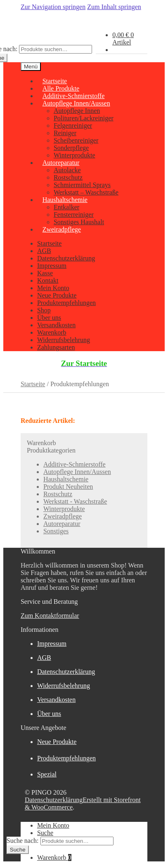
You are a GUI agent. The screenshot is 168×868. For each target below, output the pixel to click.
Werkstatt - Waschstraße (75, 501)
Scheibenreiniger (76, 140)
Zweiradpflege (62, 229)
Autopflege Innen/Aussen (76, 103)
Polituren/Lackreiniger (84, 118)
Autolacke (67, 170)
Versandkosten (56, 325)
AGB (44, 251)
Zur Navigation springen (53, 7)
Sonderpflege (71, 148)
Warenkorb (52, 332)
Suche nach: (23, 841)
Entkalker (66, 207)
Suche (45, 833)
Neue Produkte (57, 295)
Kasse (45, 273)
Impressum (52, 266)
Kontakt (48, 280)
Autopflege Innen (77, 111)
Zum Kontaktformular (50, 616)
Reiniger (65, 133)
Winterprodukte (64, 509)
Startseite (50, 243)
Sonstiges (56, 531)
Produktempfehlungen (66, 303)
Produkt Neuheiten (68, 487)
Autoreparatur (61, 163)
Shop (44, 310)
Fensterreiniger (74, 215)
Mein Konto (53, 288)
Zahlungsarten (56, 347)
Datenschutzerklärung (66, 258)
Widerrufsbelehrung (64, 340)
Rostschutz (68, 177)
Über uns (49, 318)
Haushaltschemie (65, 200)
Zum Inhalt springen (114, 7)
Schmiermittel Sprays (82, 185)
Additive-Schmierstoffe (75, 464)
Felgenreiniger (73, 126)
